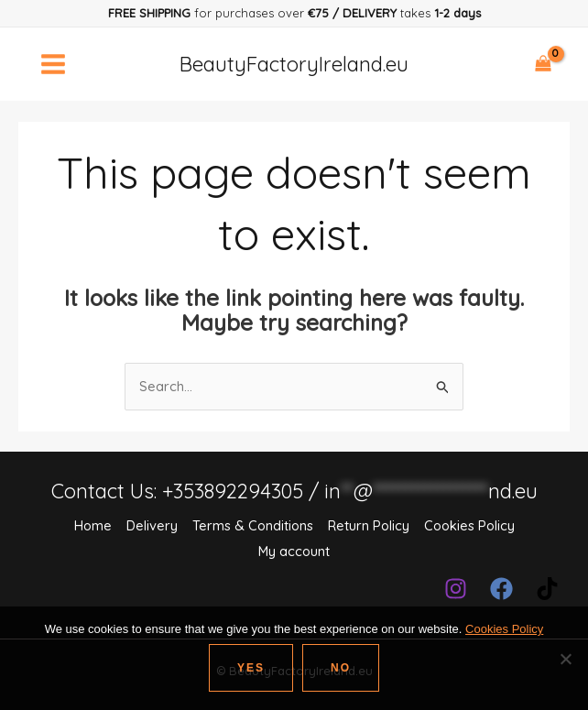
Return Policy (369, 525)
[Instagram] (456, 586)
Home (90, 525)
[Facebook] (501, 586)
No (341, 668)
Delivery (150, 525)
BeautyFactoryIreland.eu (294, 64)
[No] (565, 659)
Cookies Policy (472, 525)
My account (294, 550)
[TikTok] (547, 586)
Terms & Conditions (252, 525)
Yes (251, 668)
